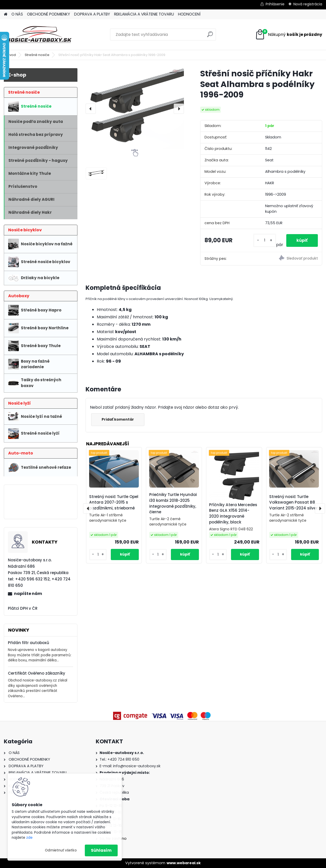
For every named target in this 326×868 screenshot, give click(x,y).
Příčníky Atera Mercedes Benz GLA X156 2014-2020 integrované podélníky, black (233, 513)
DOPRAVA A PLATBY (92, 14)
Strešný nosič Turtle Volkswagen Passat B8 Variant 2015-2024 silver (293, 502)
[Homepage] (6, 14)
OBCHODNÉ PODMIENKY (49, 14)
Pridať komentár (118, 419)
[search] (210, 36)
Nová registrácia (308, 4)
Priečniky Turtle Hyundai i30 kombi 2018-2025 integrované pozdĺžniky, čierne (173, 503)
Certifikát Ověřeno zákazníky (37, 673)
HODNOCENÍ (189, 14)
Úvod (11, 55)
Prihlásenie (275, 4)
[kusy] (265, 240)
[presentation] (91, 109)
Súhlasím (101, 850)
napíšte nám (28, 594)
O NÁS (17, 14)
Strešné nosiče (37, 55)
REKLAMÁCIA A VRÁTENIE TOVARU (144, 14)
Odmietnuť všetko (61, 850)
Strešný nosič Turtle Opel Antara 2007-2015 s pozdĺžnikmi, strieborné (114, 502)
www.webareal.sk (184, 863)
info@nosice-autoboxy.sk (137, 766)
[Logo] (39, 35)
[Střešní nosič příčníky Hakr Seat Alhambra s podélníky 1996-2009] (135, 109)
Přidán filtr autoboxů (29, 643)
